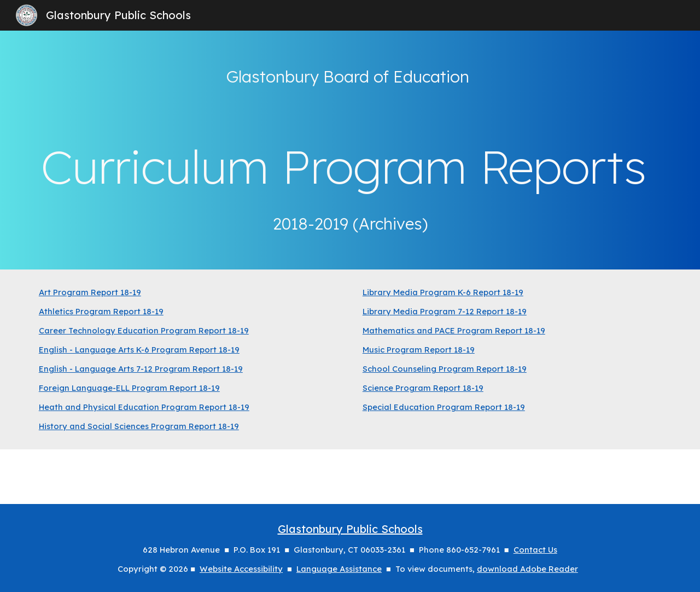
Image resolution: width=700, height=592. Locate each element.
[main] (350, 150)
